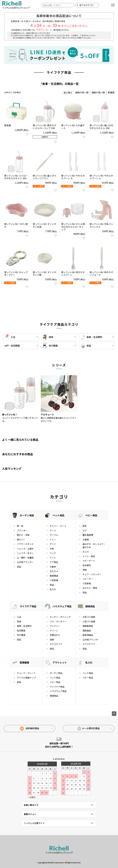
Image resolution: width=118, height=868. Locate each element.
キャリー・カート (58, 526)
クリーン (54, 630)
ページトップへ (114, 714)
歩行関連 (21, 635)
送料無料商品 (30, 729)
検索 (102, 5)
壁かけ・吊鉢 (23, 535)
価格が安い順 (82, 92)
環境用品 (90, 606)
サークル (54, 535)
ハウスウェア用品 (62, 606)
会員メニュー (30, 814)
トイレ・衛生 (89, 556)
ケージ (53, 530)
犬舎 (52, 549)
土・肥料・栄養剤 (25, 558)
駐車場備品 (88, 635)
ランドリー (55, 626)
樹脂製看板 (88, 626)
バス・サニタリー (58, 621)
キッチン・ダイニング (60, 617)
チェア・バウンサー (92, 574)
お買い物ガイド (31, 805)
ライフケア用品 (28, 606)
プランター (22, 530)
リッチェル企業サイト (34, 823)
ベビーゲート (89, 561)
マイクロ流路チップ (26, 678)
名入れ (53, 589)
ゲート (53, 544)
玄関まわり (55, 635)
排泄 (19, 621)
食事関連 (54, 576)
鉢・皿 (20, 526)
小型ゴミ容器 (89, 621)
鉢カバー (21, 539)
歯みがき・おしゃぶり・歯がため (94, 546)
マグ (85, 530)
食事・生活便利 (24, 626)
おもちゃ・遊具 (90, 588)
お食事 (86, 539)
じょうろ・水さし (25, 553)
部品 (19, 567)
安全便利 (87, 565)
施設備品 (87, 630)
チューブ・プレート (26, 673)
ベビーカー (88, 579)
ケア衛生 (54, 562)
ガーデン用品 (27, 515)
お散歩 (53, 567)
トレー (53, 539)
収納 (85, 570)
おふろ (86, 552)
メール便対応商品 (89, 729)
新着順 (111, 92)
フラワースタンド (25, 544)
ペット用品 (58, 515)
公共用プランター (25, 562)
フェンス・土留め (25, 549)
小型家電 (54, 580)
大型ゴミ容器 (89, 617)
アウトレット (60, 662)
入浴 (19, 617)
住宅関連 (21, 630)
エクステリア (56, 644)
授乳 (85, 526)
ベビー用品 (91, 515)
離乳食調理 (88, 535)
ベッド (53, 553)
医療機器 (24, 662)
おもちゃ (54, 571)
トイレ (53, 558)
